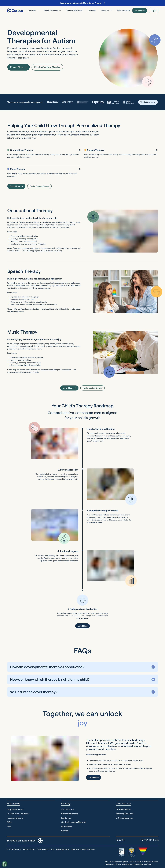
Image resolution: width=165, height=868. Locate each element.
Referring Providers (125, 814)
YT (150, 840)
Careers (65, 831)
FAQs (9, 822)
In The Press (67, 826)
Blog (9, 826)
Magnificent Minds (15, 809)
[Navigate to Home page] (15, 11)
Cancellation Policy (45, 849)
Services (32, 10)
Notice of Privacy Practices (83, 849)
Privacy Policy (63, 849)
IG (146, 840)
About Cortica (68, 809)
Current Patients (123, 809)
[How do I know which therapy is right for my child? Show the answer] (82, 679)
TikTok (156, 840)
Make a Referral (123, 10)
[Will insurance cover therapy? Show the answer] (82, 692)
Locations (92, 10)
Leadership (66, 818)
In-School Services (124, 818)
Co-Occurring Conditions (18, 814)
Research (105, 10)
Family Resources (51, 10)
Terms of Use (29, 849)
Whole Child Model (74, 10)
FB (142, 840)
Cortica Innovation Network (74, 822)
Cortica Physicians (70, 814)
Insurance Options (15, 818)
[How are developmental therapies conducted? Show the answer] (82, 667)
